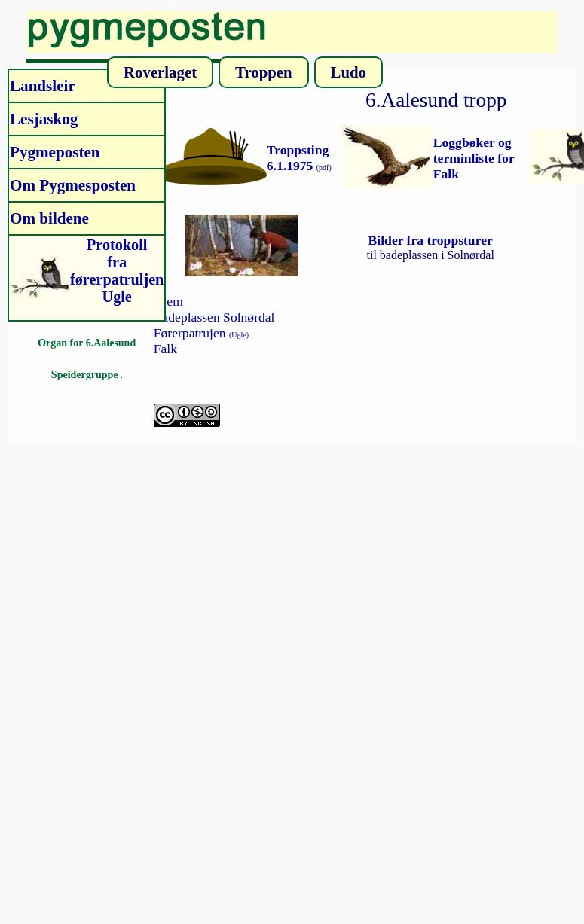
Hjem (168, 301)
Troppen (264, 72)
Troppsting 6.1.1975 (298, 158)
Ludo (349, 72)
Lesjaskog (44, 119)
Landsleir (43, 86)
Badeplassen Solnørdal (214, 317)
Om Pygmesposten (73, 185)
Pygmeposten (55, 152)
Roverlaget (160, 72)
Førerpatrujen (201, 333)
